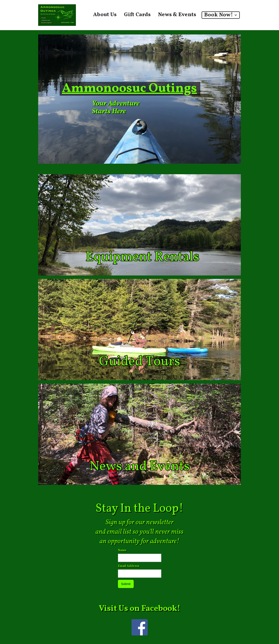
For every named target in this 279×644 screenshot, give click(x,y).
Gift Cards (137, 15)
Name (122, 550)
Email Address (129, 566)
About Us (105, 15)
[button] (221, 15)
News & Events (177, 15)
